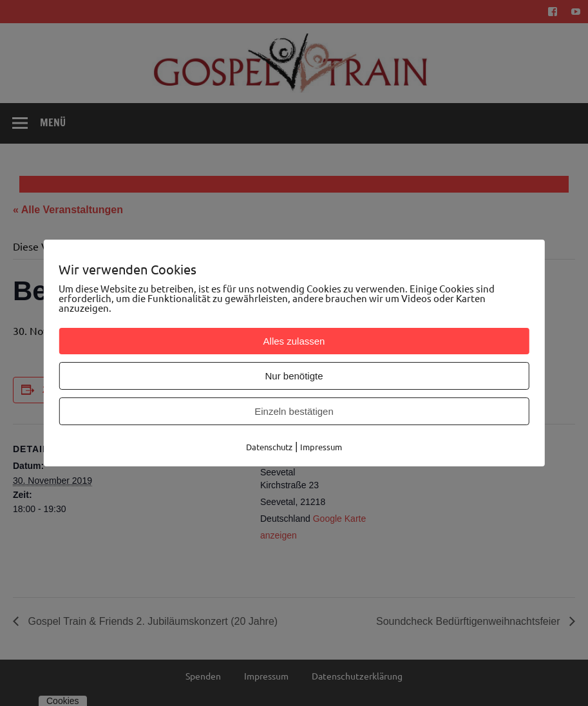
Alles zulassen (294, 341)
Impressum (321, 447)
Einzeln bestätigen (294, 411)
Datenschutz (269, 447)
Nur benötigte (294, 376)
